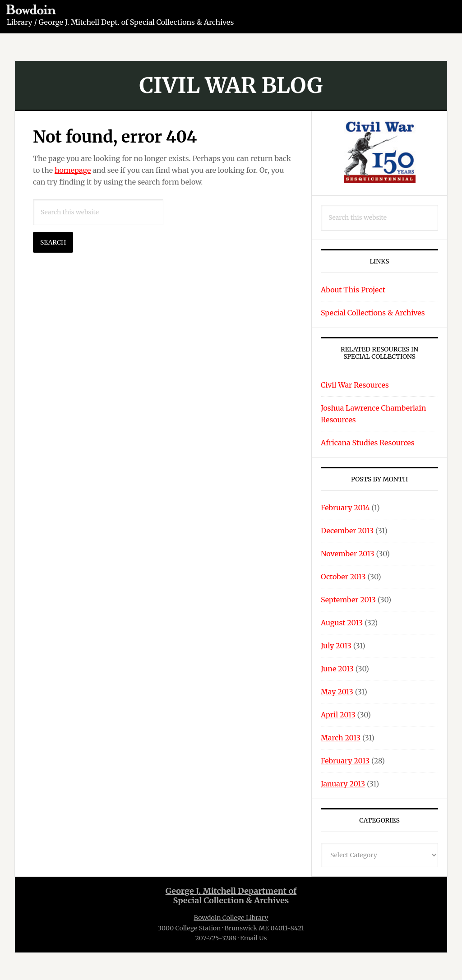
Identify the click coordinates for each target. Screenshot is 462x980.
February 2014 (345, 508)
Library (20, 22)
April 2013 (338, 715)
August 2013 (342, 623)
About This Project (353, 290)
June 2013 (337, 669)
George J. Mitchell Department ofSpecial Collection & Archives (231, 896)
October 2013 (343, 577)
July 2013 (336, 646)
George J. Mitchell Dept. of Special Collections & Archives (136, 22)
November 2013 (348, 554)
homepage (73, 170)
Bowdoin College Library (231, 918)
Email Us (253, 938)
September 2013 (348, 600)
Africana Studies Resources (368, 443)
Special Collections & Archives (373, 313)
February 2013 (345, 761)
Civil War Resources (355, 385)
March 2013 (341, 738)
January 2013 (343, 784)
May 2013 (337, 692)
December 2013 (347, 531)
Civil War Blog (231, 85)
